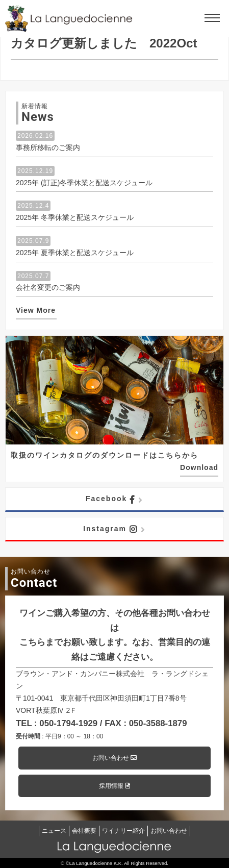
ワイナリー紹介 (123, 831)
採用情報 (114, 786)
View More (36, 310)
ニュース (54, 831)
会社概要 (84, 831)
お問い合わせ (115, 758)
